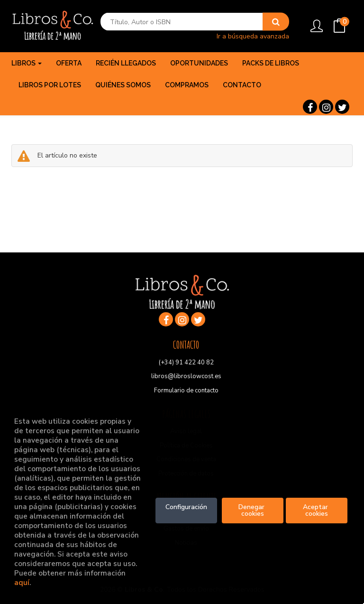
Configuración (186, 507)
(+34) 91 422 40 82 (186, 362)
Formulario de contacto (186, 390)
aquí (22, 582)
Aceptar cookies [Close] (316, 510)
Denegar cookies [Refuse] (252, 510)
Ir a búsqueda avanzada (253, 36)
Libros (27, 63)
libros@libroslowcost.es (186, 376)
